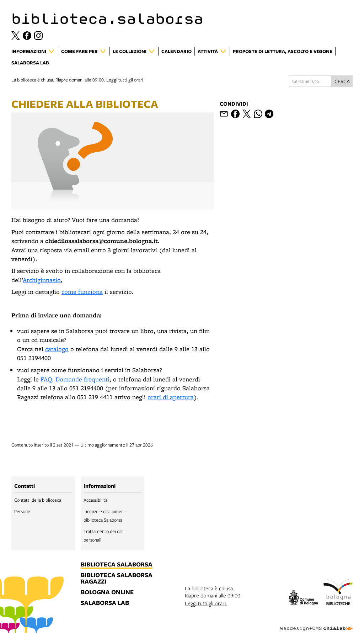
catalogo (57, 349)
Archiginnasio (42, 280)
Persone (22, 511)
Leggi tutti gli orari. (125, 80)
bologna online (107, 592)
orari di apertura (171, 397)
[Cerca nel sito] (310, 81)
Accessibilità (95, 500)
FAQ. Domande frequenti (75, 379)
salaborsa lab (105, 603)
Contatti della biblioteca (38, 500)
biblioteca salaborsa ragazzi (117, 579)
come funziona (82, 292)
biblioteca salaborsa (117, 565)
